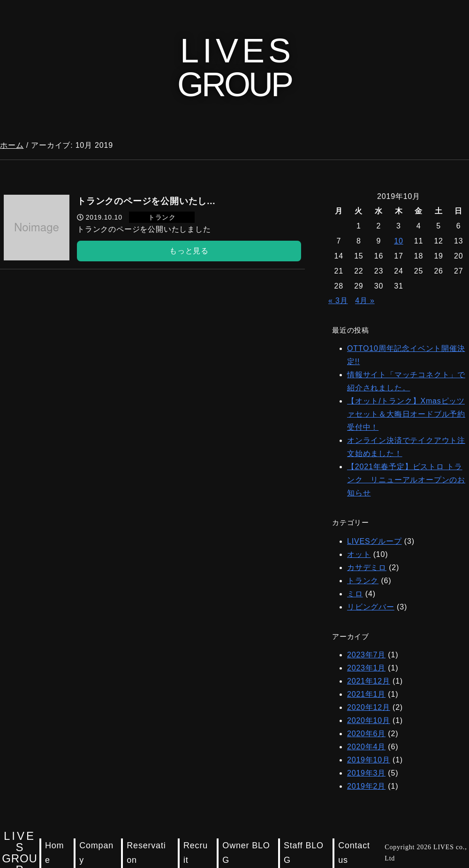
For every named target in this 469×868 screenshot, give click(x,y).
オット (359, 554)
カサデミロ (367, 567)
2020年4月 (366, 747)
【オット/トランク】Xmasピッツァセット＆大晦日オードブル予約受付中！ (406, 414)
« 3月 (338, 301)
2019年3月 (366, 773)
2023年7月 (366, 655)
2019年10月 (369, 760)
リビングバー (371, 607)
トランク (363, 581)
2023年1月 (366, 668)
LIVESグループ (374, 541)
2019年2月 (366, 786)
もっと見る (189, 251)
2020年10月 (369, 720)
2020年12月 (369, 707)
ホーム (12, 145)
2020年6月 (366, 734)
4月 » (365, 301)
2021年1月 (366, 694)
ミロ (355, 594)
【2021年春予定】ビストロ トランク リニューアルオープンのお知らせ (406, 480)
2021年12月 (369, 681)
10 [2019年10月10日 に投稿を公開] (398, 241)
